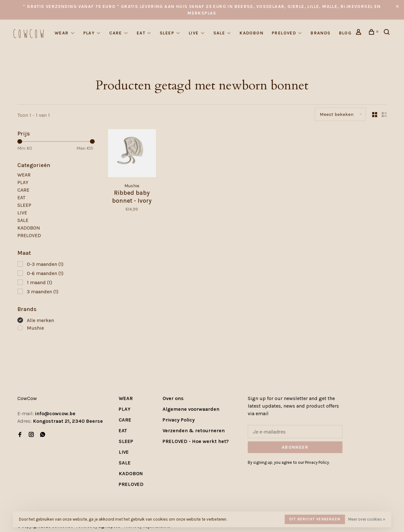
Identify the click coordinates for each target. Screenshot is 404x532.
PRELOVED (284, 33)
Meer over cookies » (367, 519)
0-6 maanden (45, 273)
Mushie (35, 328)
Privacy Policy (179, 420)
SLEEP (167, 33)
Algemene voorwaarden (191, 409)
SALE (219, 33)
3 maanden (43, 292)
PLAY (89, 33)
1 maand (39, 282)
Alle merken (40, 320)
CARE (116, 33)
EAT (141, 33)
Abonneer (295, 447)
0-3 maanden (45, 264)
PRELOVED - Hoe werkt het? (196, 441)
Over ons (173, 398)
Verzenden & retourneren (194, 430)
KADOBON (252, 33)
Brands (321, 33)
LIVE (194, 33)
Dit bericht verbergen (315, 519)
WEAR (62, 33)
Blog (345, 33)
